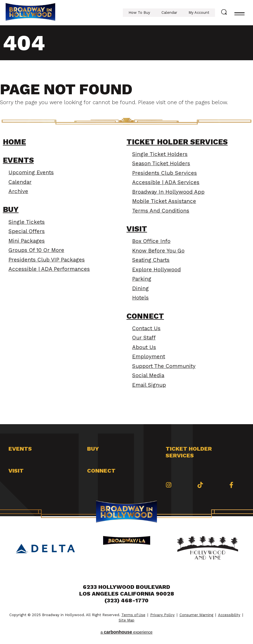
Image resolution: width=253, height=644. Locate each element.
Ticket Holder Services (177, 142)
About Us (144, 347)
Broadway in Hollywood (30, 13)
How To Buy (139, 13)
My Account (199, 13)
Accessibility (229, 615)
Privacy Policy (162, 615)
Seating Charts (151, 260)
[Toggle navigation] (239, 13)
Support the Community (164, 366)
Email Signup (149, 385)
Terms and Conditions (161, 211)
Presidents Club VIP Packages (47, 260)
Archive (18, 191)
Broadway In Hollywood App (168, 192)
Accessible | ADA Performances (49, 269)
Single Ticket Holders (160, 154)
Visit (137, 229)
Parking (142, 279)
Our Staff (144, 338)
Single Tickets (27, 222)
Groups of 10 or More (36, 250)
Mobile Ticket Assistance (164, 201)
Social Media (148, 375)
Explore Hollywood (157, 270)
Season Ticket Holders (161, 163)
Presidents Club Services (165, 173)
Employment (149, 356)
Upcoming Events (31, 172)
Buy (11, 209)
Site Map (126, 620)
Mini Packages (27, 241)
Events (18, 160)
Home (14, 142)
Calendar (169, 13)
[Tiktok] (200, 485)
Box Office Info (151, 241)
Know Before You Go (158, 251)
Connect (145, 316)
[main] (126, 225)
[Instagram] (169, 485)
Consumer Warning (196, 615)
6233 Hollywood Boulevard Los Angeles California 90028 (127, 590)
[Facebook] (231, 485)
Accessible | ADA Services (166, 182)
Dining (140, 288)
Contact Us (146, 328)
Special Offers (27, 231)
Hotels (140, 298)
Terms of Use (133, 615)
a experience (127, 632)
